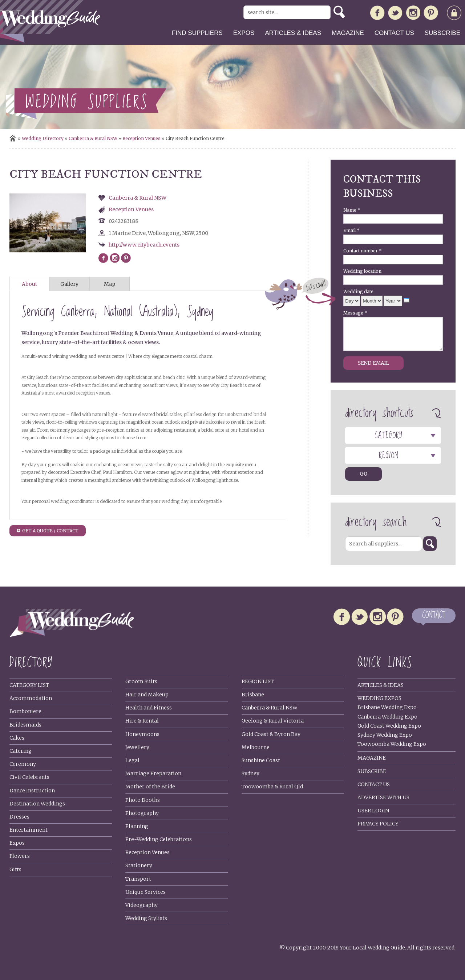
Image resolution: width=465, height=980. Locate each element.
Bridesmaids (25, 725)
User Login (373, 811)
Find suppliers (197, 33)
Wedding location (362, 271)
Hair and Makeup (147, 695)
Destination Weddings (37, 804)
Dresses (19, 817)
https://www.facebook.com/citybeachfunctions (103, 258)
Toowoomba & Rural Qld (272, 787)
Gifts (15, 869)
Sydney (250, 773)
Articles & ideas (293, 33)
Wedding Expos (379, 698)
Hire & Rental (142, 721)
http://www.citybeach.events (144, 245)
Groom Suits (141, 681)
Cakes (17, 738)
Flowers (20, 856)
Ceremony (23, 764)
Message (355, 313)
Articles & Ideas (381, 685)
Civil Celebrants (29, 777)
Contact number (363, 251)
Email (351, 230)
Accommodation (31, 698)
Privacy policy (378, 824)
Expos (244, 33)
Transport (138, 879)
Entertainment (29, 830)
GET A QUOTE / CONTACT (50, 531)
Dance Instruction (32, 791)
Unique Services (145, 892)
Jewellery (137, 747)
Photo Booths (143, 800)
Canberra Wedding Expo (387, 717)
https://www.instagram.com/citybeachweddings (115, 258)
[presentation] (407, 300)
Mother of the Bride (150, 787)
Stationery (139, 865)
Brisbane (253, 695)
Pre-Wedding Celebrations (159, 839)
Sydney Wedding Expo (385, 735)
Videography (141, 905)
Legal (132, 760)
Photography (142, 813)
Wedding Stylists (146, 918)
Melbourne (256, 747)
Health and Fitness (149, 708)
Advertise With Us (383, 797)
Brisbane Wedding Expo (387, 707)
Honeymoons (142, 734)
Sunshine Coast (261, 760)
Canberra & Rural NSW (93, 138)
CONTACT (434, 615)
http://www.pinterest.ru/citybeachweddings (126, 258)
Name (352, 210)
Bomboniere (25, 711)
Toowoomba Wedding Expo (392, 744)
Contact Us (374, 784)
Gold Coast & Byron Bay (271, 734)
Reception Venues (141, 138)
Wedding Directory (43, 138)
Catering (21, 751)
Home (13, 138)
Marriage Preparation (153, 773)
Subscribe (442, 33)
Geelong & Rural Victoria (273, 721)
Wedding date (358, 291)
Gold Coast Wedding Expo (389, 726)
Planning (137, 826)
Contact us (394, 33)
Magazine (348, 33)
